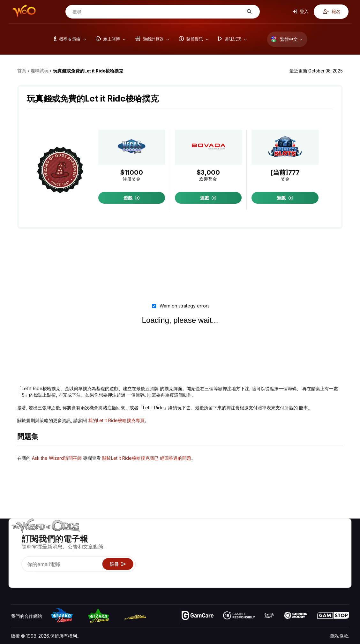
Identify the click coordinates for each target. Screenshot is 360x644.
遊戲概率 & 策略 (272, 536)
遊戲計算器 (267, 546)
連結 (308, 555)
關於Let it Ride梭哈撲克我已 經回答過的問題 (147, 458)
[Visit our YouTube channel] (16, 575)
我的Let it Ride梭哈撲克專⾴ (116, 420)
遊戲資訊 (265, 555)
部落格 (338, 546)
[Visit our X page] (30, 575)
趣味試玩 (265, 564)
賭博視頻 (340, 536)
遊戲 (132, 198)
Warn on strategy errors (183, 306)
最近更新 (313, 564)
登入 (301, 11)
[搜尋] (158, 12)
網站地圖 (340, 555)
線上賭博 (265, 573)
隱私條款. (340, 636)
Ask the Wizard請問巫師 (57, 458)
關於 (308, 536)
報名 (332, 11)
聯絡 (308, 546)
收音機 (311, 573)
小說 (336, 564)
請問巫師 (265, 583)
